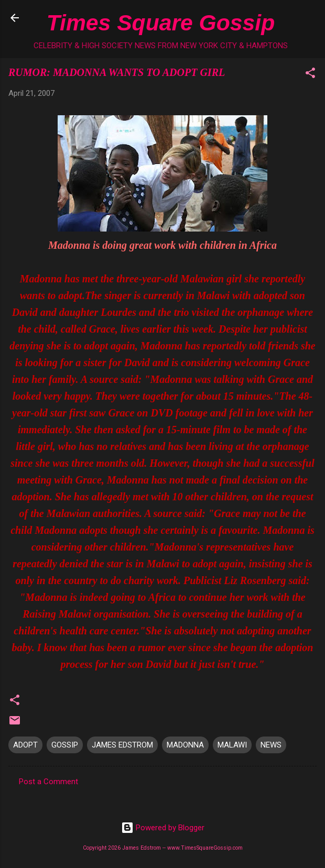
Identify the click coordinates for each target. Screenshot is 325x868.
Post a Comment (48, 782)
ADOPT (25, 745)
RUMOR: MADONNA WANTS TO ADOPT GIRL (117, 72)
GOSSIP (65, 745)
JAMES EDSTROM (122, 745)
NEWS (271, 745)
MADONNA (185, 745)
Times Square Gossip (161, 23)
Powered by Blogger (163, 828)
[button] (310, 75)
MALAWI (232, 745)
